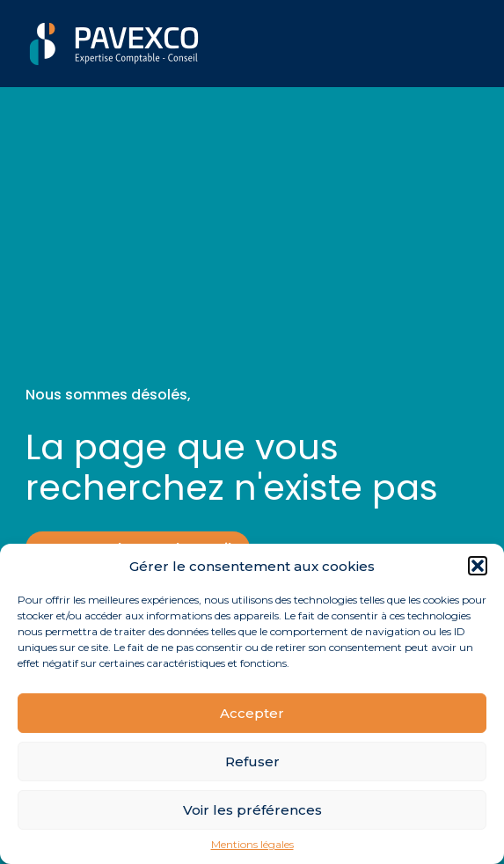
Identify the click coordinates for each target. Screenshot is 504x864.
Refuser (252, 761)
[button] (478, 566)
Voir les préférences (252, 810)
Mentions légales (252, 845)
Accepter (252, 713)
